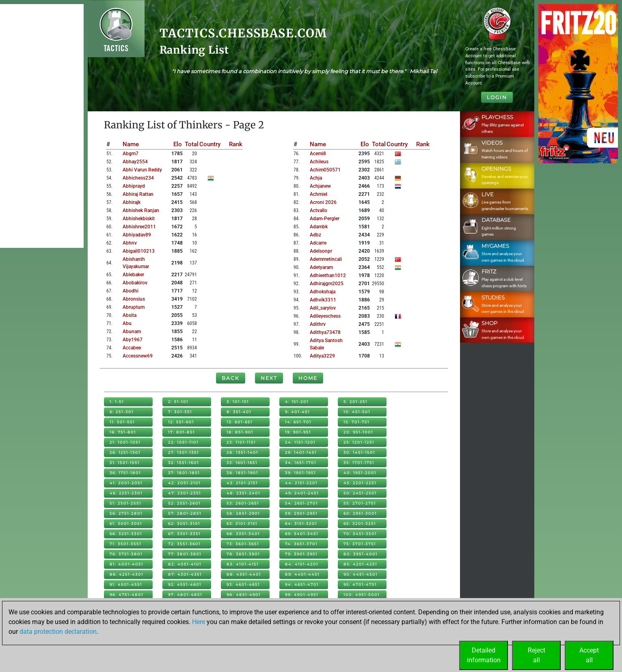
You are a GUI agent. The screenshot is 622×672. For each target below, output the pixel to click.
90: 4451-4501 (361, 574)
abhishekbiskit (139, 219)
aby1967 (133, 340)
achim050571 (325, 170)
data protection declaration (58, 632)
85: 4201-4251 (360, 564)
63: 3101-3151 (242, 524)
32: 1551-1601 (184, 463)
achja (316, 178)
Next (269, 378)
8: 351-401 (239, 412)
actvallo (319, 210)
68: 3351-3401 (243, 534)
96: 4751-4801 (126, 595)
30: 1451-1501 (359, 452)
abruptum (134, 307)
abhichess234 (138, 178)
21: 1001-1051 (125, 442)
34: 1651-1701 (301, 463)
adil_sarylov (323, 308)
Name (131, 144)
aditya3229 (322, 356)
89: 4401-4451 (302, 574)
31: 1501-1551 (125, 463)
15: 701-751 (356, 422)
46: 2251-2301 (126, 493)
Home (308, 378)
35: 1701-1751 (359, 463)
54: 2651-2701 (301, 503)
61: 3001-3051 (126, 524)
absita (130, 315)
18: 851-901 (240, 432)
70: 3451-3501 (360, 534)
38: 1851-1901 (242, 473)
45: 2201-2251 (360, 483)
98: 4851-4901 (244, 595)
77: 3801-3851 (185, 554)
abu (127, 323)
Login (497, 97)
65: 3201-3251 (360, 524)
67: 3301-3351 (184, 534)
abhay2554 (135, 162)
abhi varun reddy (142, 170)
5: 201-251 (355, 402)
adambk (319, 227)
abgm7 (131, 154)
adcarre (318, 243)
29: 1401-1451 (301, 452)
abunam (132, 332)
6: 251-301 (122, 412)
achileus (319, 162)
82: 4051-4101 (185, 564)
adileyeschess (325, 316)
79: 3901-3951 (301, 554)
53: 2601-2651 (243, 503)
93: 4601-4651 (243, 584)
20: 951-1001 (358, 432)
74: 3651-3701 (301, 544)
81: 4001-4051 (126, 564)
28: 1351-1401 (242, 452)
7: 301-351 (180, 412)
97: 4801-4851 (185, 595)
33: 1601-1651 (242, 463)
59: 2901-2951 (301, 513)
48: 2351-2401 (243, 493)
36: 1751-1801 (125, 473)
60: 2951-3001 (360, 513)
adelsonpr (321, 251)
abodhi (131, 291)
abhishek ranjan (141, 210)
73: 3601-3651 (243, 544)
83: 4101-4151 (243, 564)
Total (192, 144)
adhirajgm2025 (327, 284)
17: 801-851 (181, 432)
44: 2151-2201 (301, 483)
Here (199, 622)
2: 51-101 (178, 402)
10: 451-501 (357, 412)
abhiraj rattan (138, 194)
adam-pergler (325, 219)
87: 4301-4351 (185, 574)
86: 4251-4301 (126, 574)
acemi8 (318, 154)
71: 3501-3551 (125, 544)
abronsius (134, 299)
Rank (236, 144)
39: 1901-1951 (300, 473)
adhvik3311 (323, 300)
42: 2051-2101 (184, 483)
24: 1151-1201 (300, 442)
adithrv (318, 324)
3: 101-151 (238, 402)
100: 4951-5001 (362, 595)
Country (210, 144)
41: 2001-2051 (126, 483)
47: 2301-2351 (185, 493)
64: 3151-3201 (301, 524)
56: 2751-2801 (126, 513)
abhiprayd (134, 186)
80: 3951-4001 (361, 554)
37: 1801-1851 (184, 473)
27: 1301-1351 (184, 452)
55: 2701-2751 (360, 503)
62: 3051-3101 (184, 524)
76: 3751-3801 (126, 554)
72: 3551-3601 (184, 544)
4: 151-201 (297, 402)
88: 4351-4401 (244, 574)
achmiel (319, 194)
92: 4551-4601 (185, 584)
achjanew (320, 186)
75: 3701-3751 (360, 544)
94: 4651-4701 (302, 584)
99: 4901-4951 (302, 595)
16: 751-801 (123, 432)
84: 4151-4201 (302, 564)
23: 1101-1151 (241, 442)
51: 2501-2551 (125, 503)
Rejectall (537, 655)
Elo (178, 144)
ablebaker (133, 275)
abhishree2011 (139, 227)
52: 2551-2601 (184, 503)
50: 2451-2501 (360, 493)
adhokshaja (323, 292)
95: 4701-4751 (360, 584)
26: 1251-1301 (125, 452)
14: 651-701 (298, 422)
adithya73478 (325, 332)
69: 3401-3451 (302, 534)
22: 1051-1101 (183, 442)
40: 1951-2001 (360, 473)
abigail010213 (139, 251)
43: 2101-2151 (242, 483)
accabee (132, 348)
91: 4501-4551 (126, 584)
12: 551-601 (181, 422)
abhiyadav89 (137, 235)
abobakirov (135, 283)
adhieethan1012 (328, 275)
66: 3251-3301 (126, 534)
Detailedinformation (484, 655)
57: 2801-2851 (185, 513)
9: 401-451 (297, 412)
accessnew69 (138, 356)
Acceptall (589, 655)
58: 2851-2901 (243, 513)
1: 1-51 (117, 402)
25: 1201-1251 (359, 442)
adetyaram (321, 267)
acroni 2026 (323, 202)
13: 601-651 (240, 422)
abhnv (130, 243)
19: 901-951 (298, 432)
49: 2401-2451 (302, 493)
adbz (315, 235)
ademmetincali (326, 259)
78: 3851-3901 (243, 554)
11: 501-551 (122, 422)
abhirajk (132, 202)
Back (231, 378)
